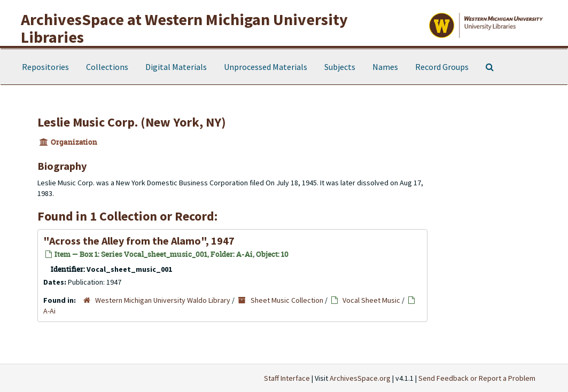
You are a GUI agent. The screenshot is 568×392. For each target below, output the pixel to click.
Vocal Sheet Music (371, 300)
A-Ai (49, 311)
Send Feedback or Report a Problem (477, 378)
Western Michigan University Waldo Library (163, 300)
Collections (107, 67)
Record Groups (442, 67)
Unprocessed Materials (266, 67)
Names (385, 67)
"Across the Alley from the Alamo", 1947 (139, 241)
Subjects (340, 67)
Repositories (45, 67)
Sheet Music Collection (287, 300)
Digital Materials (176, 67)
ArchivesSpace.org (360, 378)
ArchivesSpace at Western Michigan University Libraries (184, 28)
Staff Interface (287, 378)
